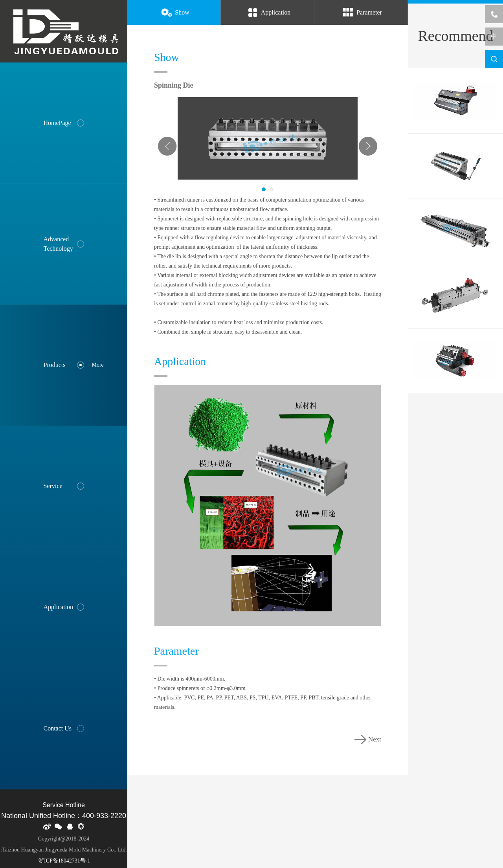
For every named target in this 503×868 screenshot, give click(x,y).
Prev (167, 146)
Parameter (361, 13)
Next (368, 146)
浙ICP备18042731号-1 (64, 861)
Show (174, 13)
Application (268, 13)
